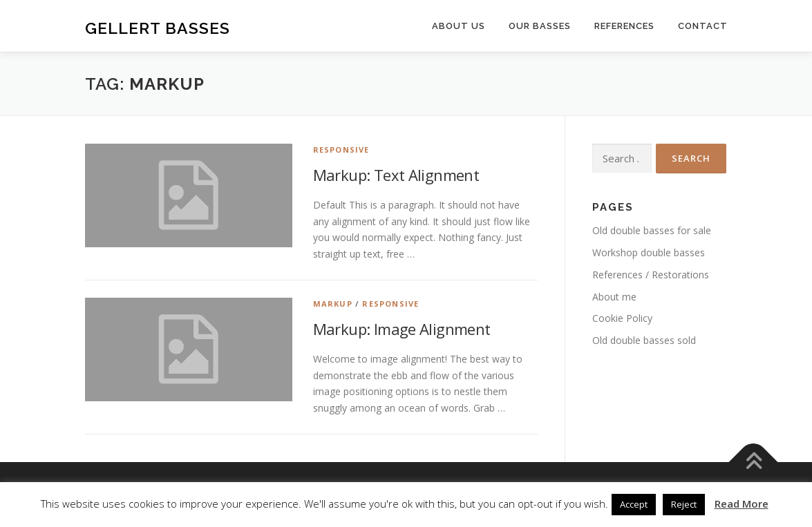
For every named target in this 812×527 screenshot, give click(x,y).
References (624, 26)
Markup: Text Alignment (396, 175)
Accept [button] (634, 504)
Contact (703, 26)
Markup (333, 304)
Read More (742, 504)
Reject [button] (684, 504)
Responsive (341, 150)
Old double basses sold (644, 340)
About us (459, 26)
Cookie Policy (622, 318)
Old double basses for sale (652, 230)
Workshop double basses (649, 252)
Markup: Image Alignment (402, 329)
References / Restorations (651, 275)
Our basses (540, 26)
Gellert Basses (158, 28)
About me (614, 297)
